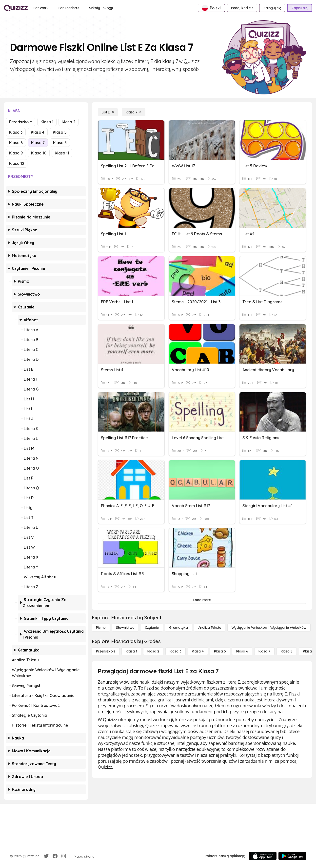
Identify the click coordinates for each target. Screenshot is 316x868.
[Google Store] (292, 856)
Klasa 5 (60, 132)
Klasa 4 (38, 132)
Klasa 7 (38, 143)
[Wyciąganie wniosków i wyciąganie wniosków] (269, 628)
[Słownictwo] (125, 628)
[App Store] (263, 856)
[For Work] (41, 8)
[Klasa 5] (220, 651)
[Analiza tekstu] (210, 628)
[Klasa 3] (176, 651)
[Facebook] (55, 856)
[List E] (108, 112)
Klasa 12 (17, 163)
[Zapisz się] (300, 8)
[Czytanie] (152, 628)
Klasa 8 (60, 143)
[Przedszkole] (106, 651)
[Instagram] (64, 856)
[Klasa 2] (153, 651)
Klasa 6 (16, 143)
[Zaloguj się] (272, 8)
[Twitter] (46, 856)
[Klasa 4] (198, 651)
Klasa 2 (69, 122)
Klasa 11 (62, 153)
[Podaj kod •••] (242, 8)
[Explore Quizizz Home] (16, 8)
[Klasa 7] (134, 112)
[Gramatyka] (178, 628)
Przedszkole (21, 122)
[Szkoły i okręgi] (101, 8)
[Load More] (202, 600)
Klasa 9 (16, 153)
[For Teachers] (69, 8)
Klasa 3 (16, 132)
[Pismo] (101, 628)
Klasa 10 (39, 153)
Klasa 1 (47, 122)
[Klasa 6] (242, 651)
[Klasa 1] (131, 651)
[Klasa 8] (287, 651)
